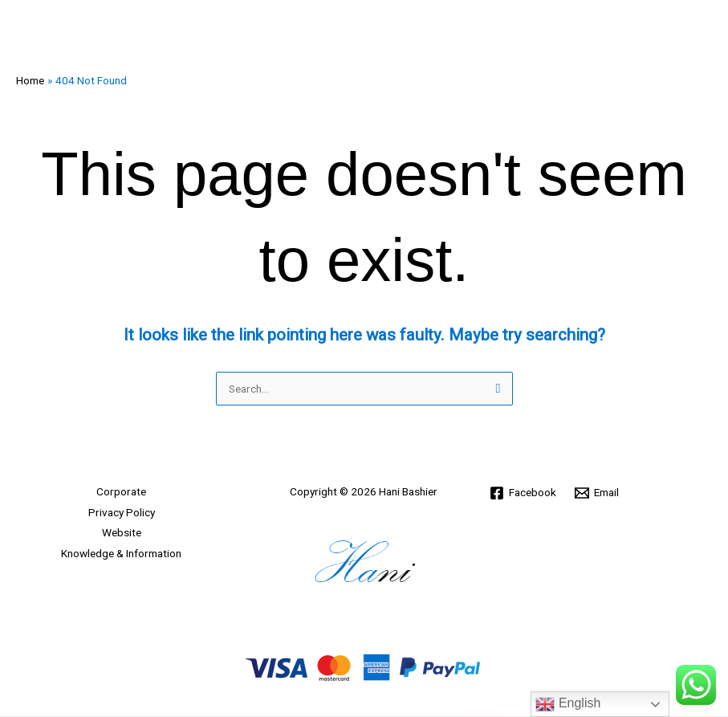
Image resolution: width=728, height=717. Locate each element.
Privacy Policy (122, 512)
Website (122, 532)
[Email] (597, 493)
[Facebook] (523, 493)
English (568, 704)
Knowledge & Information (121, 553)
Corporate (121, 491)
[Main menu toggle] (696, 32)
